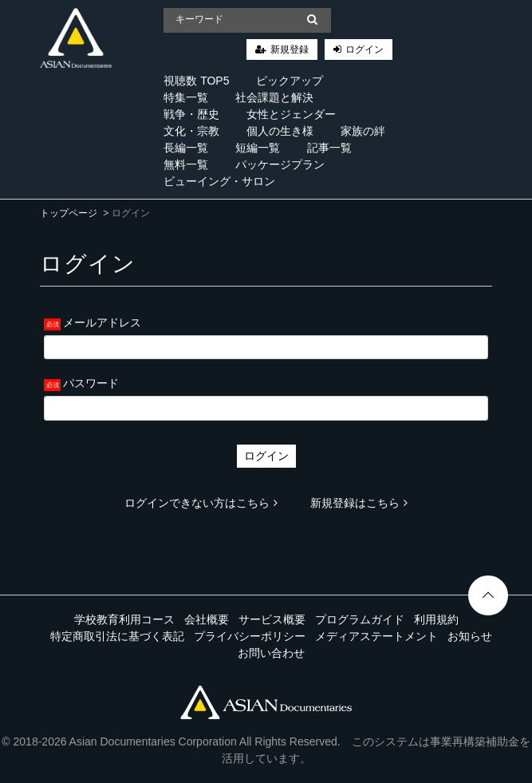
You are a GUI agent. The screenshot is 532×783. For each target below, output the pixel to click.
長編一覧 (186, 148)
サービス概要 (272, 619)
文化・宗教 (191, 131)
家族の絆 (363, 131)
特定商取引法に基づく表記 (117, 636)
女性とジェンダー (291, 114)
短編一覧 (258, 148)
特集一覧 (186, 97)
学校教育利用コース (124, 619)
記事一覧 (329, 148)
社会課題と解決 (274, 97)
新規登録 (290, 49)
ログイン (365, 49)
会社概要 (207, 619)
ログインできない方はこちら (201, 503)
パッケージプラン (280, 164)
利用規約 (436, 619)
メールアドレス (102, 322)
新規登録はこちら (359, 503)
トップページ (69, 213)
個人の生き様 (280, 131)
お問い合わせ (271, 653)
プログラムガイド (360, 619)
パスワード (91, 383)
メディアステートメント (376, 636)
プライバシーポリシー (250, 636)
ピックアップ (290, 81)
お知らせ (470, 636)
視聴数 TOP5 (196, 81)
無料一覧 (186, 164)
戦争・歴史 (191, 114)
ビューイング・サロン (219, 181)
